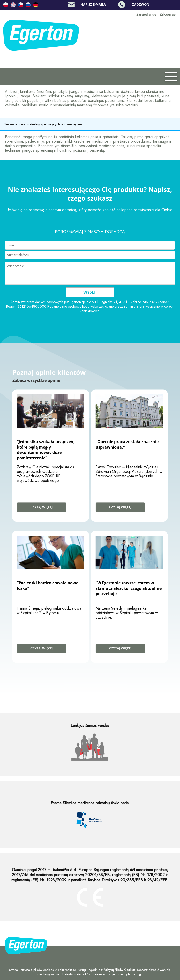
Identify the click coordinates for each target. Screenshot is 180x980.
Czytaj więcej (42, 507)
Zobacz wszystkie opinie (36, 380)
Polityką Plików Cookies (119, 970)
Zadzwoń (141, 4)
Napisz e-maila (93, 4)
